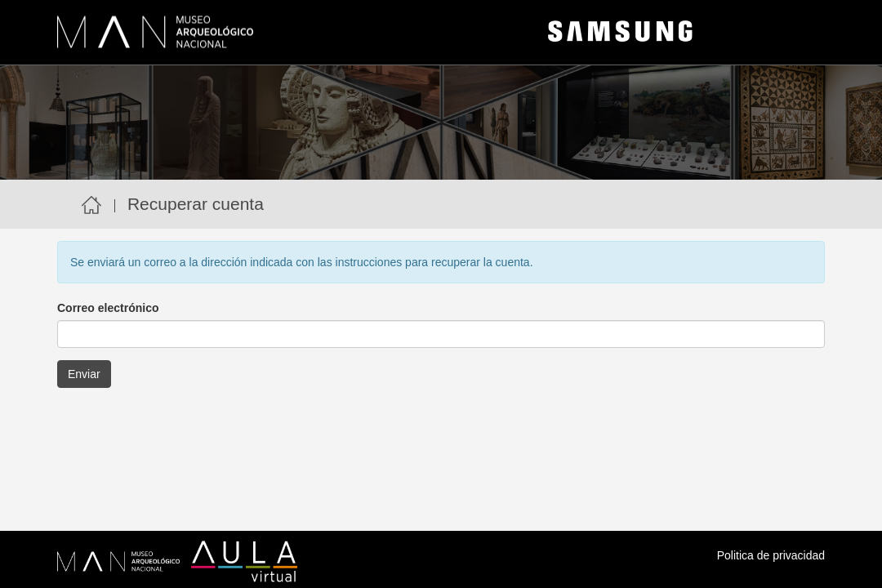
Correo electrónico (108, 308)
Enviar (84, 374)
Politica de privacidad (771, 555)
